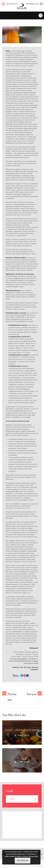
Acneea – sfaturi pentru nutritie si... (22, 731)
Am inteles (23, 861)
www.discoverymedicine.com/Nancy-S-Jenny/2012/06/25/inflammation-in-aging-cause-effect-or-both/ (23, 661)
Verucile (22, 759)
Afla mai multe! (33, 856)
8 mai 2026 (23, 735)
